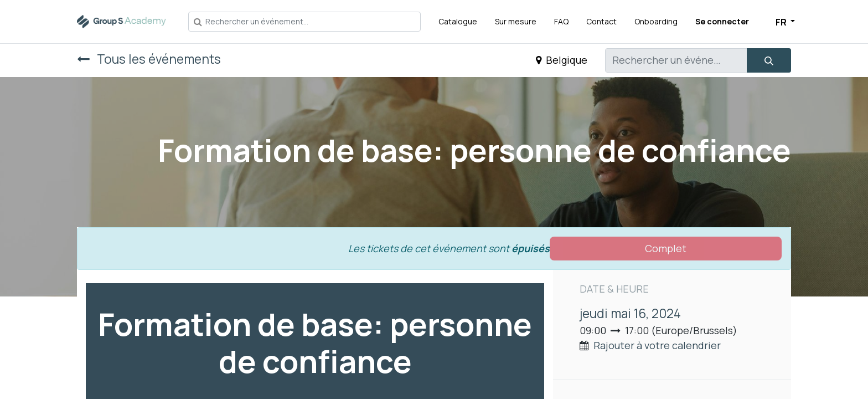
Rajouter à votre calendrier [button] (657, 345)
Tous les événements (149, 59)
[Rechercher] (769, 60)
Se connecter (722, 21)
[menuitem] (458, 21)
